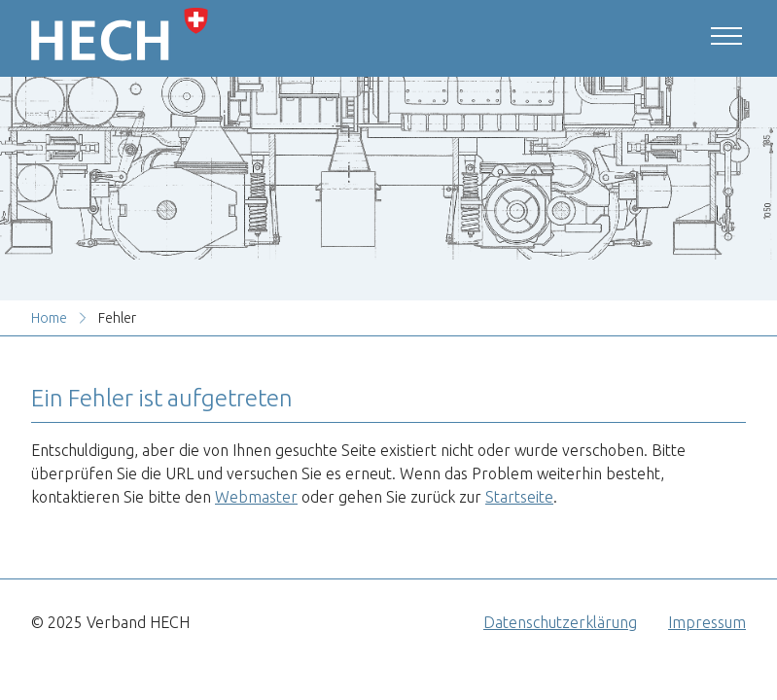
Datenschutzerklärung (560, 622)
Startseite (519, 497)
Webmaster (256, 497)
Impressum (707, 622)
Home (49, 318)
